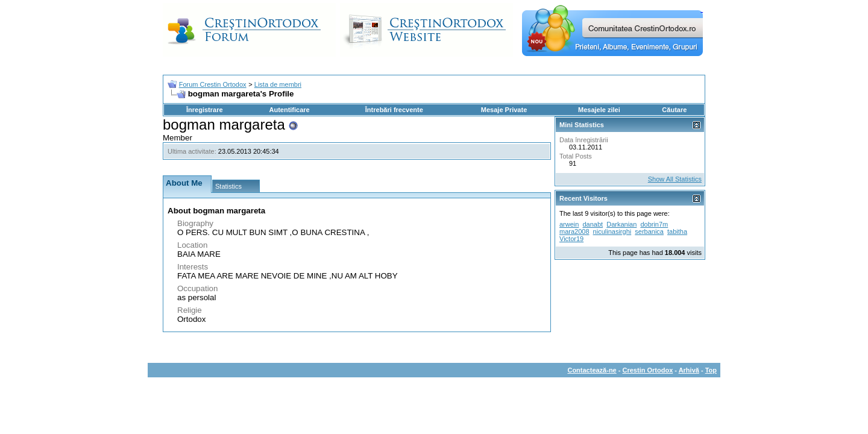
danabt (593, 224)
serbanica (649, 231)
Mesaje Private (504, 110)
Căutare (674, 110)
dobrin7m (654, 224)
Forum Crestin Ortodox (213, 84)
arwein (569, 224)
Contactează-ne (592, 370)
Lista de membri (278, 84)
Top (711, 370)
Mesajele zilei (599, 110)
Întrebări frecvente (394, 110)
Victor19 (571, 239)
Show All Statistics (675, 179)
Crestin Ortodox (648, 370)
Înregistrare (205, 110)
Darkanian (621, 224)
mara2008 (574, 231)
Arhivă (689, 370)
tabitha (677, 231)
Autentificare (289, 110)
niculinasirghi (612, 231)
